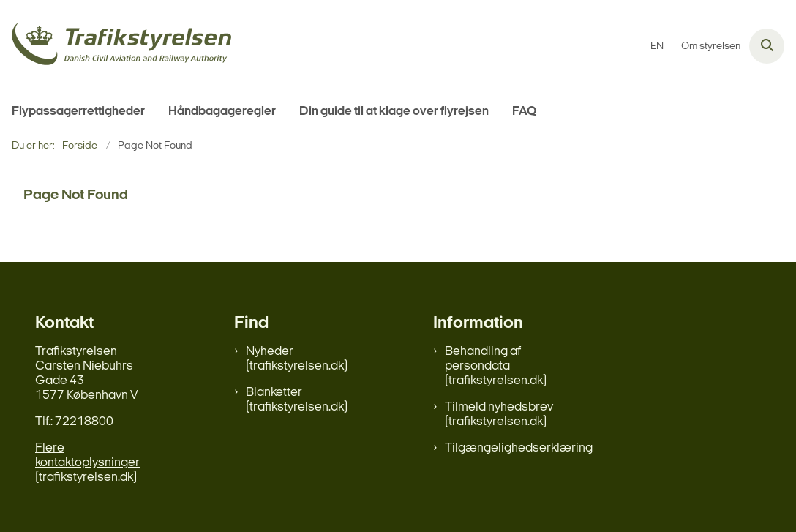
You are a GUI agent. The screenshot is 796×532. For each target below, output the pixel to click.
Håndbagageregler (222, 112)
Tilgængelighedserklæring (519, 448)
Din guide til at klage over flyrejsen (394, 112)
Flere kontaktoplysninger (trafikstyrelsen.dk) (87, 463)
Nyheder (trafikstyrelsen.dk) (297, 359)
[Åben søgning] (767, 46)
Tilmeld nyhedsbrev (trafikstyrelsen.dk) (499, 415)
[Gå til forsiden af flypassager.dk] (116, 46)
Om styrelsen (711, 47)
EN (657, 47)
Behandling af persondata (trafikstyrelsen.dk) (496, 366)
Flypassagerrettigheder (78, 112)
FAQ (524, 112)
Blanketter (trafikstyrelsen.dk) (297, 400)
